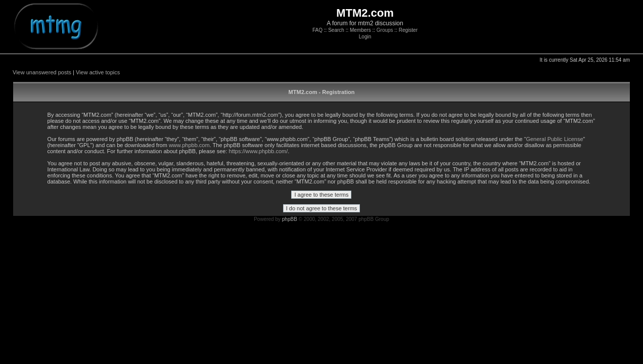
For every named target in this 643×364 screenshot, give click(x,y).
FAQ (317, 30)
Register (408, 30)
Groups (385, 30)
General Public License (554, 139)
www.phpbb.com (189, 145)
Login (365, 37)
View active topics (98, 72)
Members (360, 30)
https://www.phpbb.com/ (259, 151)
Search (336, 30)
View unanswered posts (42, 72)
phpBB (290, 219)
